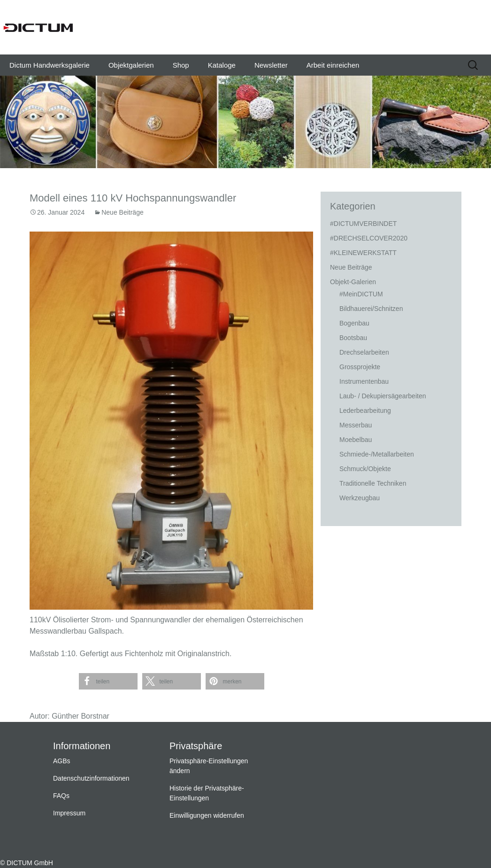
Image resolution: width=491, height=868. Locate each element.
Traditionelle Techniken (373, 483)
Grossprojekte (360, 367)
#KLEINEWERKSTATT (363, 253)
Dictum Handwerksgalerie (50, 65)
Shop (181, 65)
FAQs (61, 796)
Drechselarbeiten (364, 352)
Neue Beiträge (123, 212)
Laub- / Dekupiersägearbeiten (383, 396)
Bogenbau (354, 323)
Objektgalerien (131, 65)
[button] (108, 681)
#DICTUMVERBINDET (363, 224)
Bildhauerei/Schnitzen (371, 309)
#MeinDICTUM (361, 294)
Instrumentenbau (364, 381)
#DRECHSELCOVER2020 (369, 238)
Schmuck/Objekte (365, 469)
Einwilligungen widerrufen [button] (207, 815)
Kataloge (222, 65)
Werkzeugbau (360, 498)
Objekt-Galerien (353, 282)
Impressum (69, 813)
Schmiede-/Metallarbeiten (377, 454)
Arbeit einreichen (333, 65)
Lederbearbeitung (365, 411)
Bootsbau (353, 338)
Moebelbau (356, 440)
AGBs (62, 761)
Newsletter (271, 65)
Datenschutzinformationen (91, 778)
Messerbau (356, 425)
